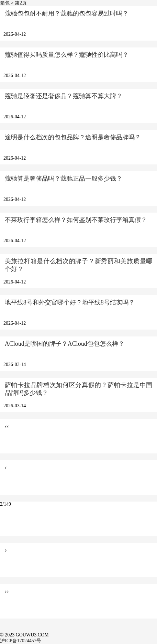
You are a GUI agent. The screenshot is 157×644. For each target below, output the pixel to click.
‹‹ (7, 426)
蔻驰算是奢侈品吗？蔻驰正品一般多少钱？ (64, 179)
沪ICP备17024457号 (21, 641)
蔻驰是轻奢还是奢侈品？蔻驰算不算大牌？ (64, 96)
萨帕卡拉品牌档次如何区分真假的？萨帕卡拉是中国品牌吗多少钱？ (79, 389)
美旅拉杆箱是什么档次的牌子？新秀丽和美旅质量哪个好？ (79, 265)
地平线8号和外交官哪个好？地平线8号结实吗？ (70, 302)
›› (7, 591)
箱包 (5, 3)
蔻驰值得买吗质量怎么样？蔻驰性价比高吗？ (67, 55)
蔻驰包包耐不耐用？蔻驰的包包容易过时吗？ (67, 13)
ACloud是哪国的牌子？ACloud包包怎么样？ (65, 344)
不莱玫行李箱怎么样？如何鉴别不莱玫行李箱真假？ (76, 220)
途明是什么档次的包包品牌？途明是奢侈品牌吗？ (73, 137)
